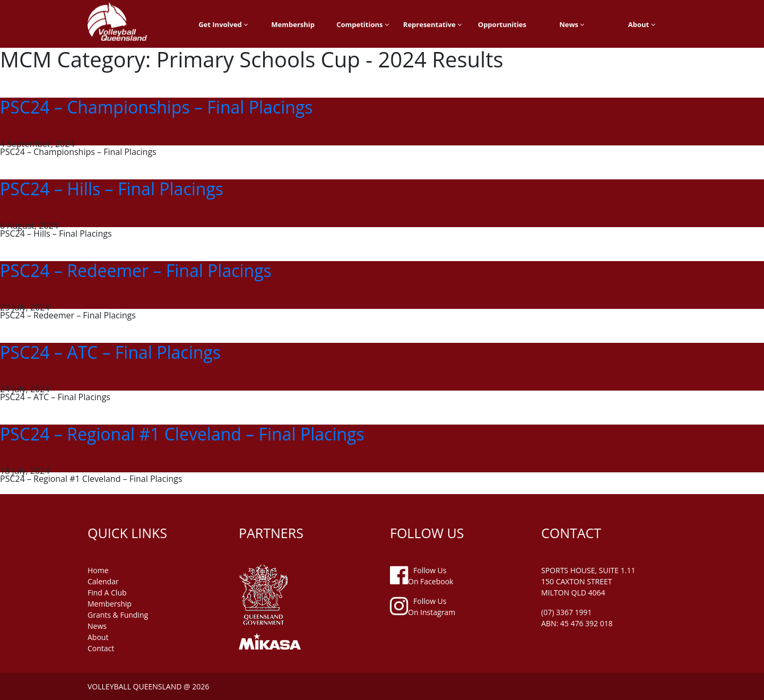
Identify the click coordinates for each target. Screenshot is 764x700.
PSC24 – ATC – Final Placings (110, 352)
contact (101, 648)
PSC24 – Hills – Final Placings (112, 189)
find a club (107, 593)
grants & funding (118, 615)
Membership (293, 24)
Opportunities (502, 24)
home (98, 570)
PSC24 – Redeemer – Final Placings (136, 270)
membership (110, 604)
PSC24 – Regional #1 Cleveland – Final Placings (182, 434)
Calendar (103, 581)
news (97, 626)
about (98, 637)
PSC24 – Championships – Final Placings (156, 107)
